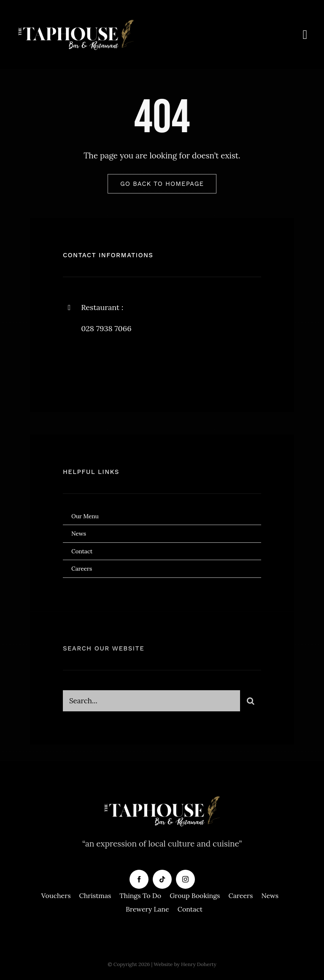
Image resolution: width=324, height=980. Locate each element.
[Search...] (151, 704)
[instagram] (119, 363)
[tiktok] (162, 879)
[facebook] (72, 363)
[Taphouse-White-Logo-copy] (76, 21)
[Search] (251, 704)
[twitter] (96, 363)
